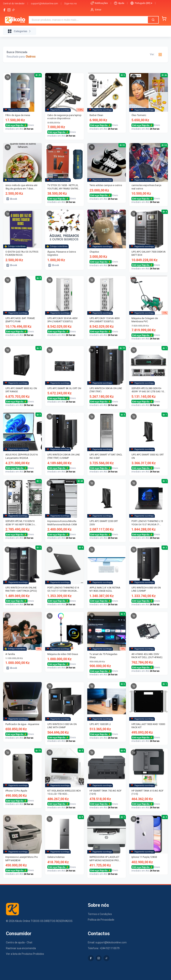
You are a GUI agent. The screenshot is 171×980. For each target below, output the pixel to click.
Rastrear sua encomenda (21, 948)
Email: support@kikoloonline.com (107, 942)
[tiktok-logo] (13, 10)
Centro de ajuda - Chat (19, 942)
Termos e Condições (100, 914)
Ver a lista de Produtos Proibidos (25, 954)
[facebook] (4, 10)
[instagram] (9, 10)
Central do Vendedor (14, 3)
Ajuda (119, 3)
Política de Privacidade (101, 920)
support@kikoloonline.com (44, 3)
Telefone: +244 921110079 (104, 948)
